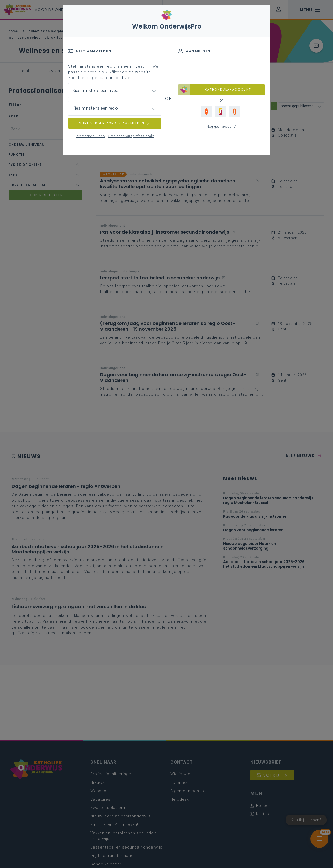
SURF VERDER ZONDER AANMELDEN (115, 123)
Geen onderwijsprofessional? (131, 136)
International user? (91, 136)
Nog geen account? (222, 127)
